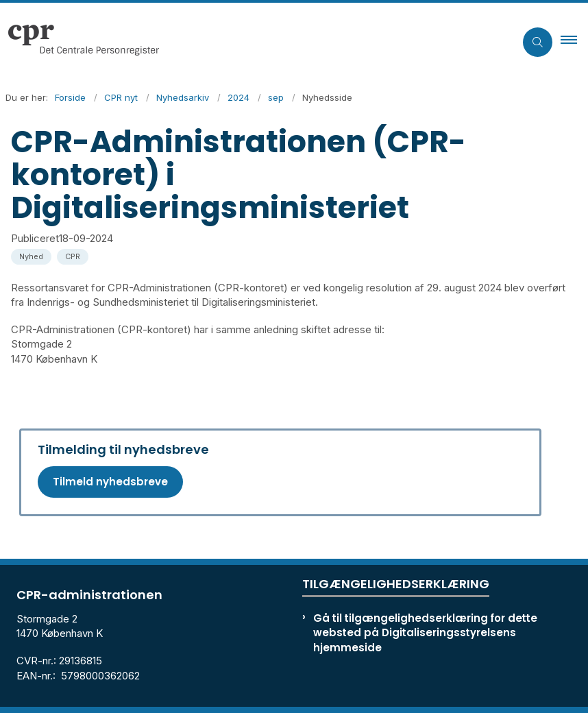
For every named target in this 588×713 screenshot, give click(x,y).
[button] (574, 42)
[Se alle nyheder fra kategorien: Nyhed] (33, 255)
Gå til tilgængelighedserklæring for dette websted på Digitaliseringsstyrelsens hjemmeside (425, 632)
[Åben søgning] (538, 42)
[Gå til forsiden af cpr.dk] (79, 42)
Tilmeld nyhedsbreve (110, 482)
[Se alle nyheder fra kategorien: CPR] (74, 255)
